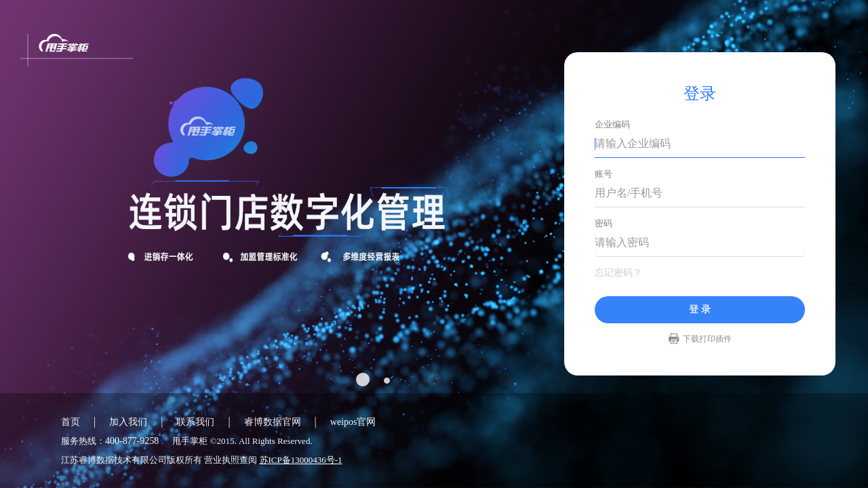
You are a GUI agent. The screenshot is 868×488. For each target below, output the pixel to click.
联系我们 (195, 422)
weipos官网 (353, 422)
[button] (373, 380)
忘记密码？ (618, 273)
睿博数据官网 (273, 422)
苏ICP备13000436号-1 (301, 460)
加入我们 (128, 422)
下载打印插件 (707, 339)
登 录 (700, 309)
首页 (71, 422)
